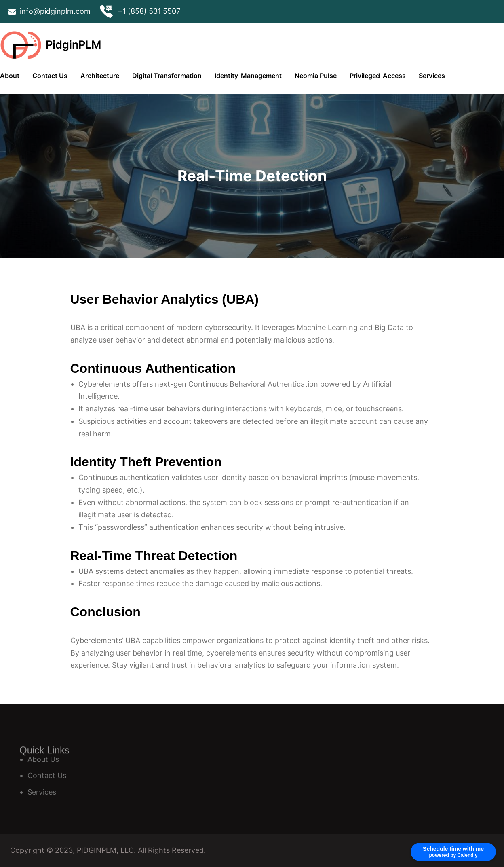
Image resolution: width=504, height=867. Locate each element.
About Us (43, 759)
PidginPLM (73, 45)
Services (42, 792)
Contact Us (47, 775)
